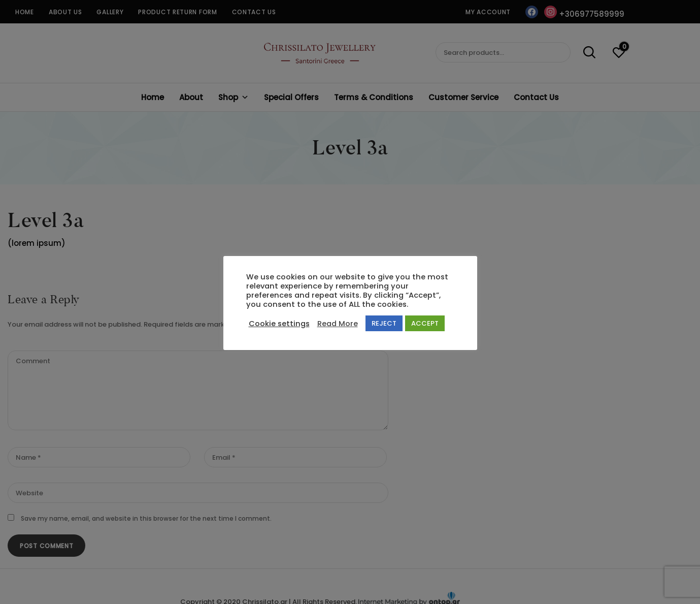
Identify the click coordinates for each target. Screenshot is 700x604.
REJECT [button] (384, 323)
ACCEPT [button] (425, 323)
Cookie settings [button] (279, 324)
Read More (338, 324)
